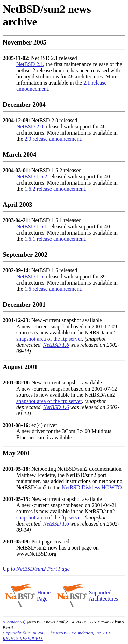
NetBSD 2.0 (30, 127)
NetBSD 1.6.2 (32, 176)
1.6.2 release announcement (55, 189)
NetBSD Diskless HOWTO (92, 487)
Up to (36, 569)
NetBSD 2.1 (30, 64)
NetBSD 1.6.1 (32, 226)
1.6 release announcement (53, 289)
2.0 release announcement (53, 139)
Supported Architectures (103, 596)
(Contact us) (14, 622)
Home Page (44, 596)
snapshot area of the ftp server (49, 339)
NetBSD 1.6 (30, 276)
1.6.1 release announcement (55, 239)
